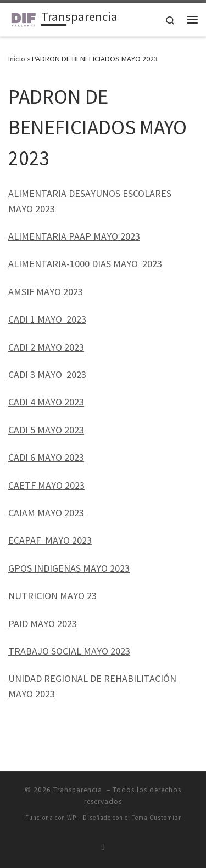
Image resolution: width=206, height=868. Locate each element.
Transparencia (79, 790)
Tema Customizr (157, 818)
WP (72, 818)
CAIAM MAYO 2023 (46, 513)
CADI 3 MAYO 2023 (47, 374)
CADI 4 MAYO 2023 (46, 402)
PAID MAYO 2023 (43, 624)
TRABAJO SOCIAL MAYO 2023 (69, 651)
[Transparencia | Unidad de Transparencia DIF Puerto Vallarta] (23, 18)
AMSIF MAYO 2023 (46, 292)
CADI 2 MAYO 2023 (46, 347)
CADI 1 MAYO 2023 (47, 319)
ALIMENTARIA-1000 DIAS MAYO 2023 (85, 264)
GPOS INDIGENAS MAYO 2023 (69, 568)
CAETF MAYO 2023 (46, 485)
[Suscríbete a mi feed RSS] (103, 847)
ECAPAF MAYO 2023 (50, 540)
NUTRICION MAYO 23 (52, 596)
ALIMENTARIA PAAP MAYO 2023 (74, 236)
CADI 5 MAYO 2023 (46, 430)
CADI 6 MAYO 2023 (46, 457)
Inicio (17, 59)
